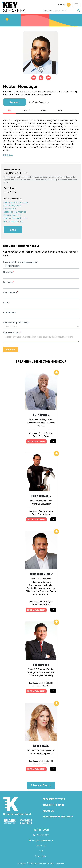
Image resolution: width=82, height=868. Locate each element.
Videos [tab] (44, 110)
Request (15, 102)
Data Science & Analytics (15, 212)
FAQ (41, 851)
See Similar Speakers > (39, 102)
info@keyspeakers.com (43, 840)
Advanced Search (41, 785)
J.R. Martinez (41, 415)
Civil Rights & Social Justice (16, 202)
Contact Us (41, 845)
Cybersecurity (10, 209)
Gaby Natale (41, 746)
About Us (48, 811)
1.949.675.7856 (42, 835)
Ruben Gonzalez (41, 496)
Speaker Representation (58, 816)
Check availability (36, 441)
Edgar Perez (41, 665)
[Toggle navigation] (76, 5)
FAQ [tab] (60, 110)
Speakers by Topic (54, 799)
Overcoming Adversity (13, 221)
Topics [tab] (25, 110)
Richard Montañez (41, 574)
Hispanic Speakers (12, 215)
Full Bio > (8, 155)
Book (13, 230)
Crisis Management (12, 205)
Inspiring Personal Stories (15, 218)
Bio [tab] (9, 110)
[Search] (59, 10)
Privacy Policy (41, 856)
